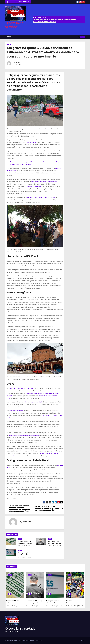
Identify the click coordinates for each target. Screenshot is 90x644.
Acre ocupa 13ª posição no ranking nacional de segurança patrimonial (35, 603)
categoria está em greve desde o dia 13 (21, 389)
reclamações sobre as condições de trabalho (24, 435)
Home (9, 37)
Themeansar (38, 640)
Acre (42, 20)
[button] (79, 37)
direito (51, 20)
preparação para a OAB (69, 20)
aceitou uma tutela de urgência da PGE (44, 182)
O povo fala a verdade (20, 629)
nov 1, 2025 (21, 545)
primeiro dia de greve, (16, 411)
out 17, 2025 (72, 606)
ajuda (46, 20)
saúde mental (57, 20)
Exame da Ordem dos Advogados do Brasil (45, 22)
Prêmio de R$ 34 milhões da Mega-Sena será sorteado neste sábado (15, 604)
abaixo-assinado (31, 142)
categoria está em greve (34, 186)
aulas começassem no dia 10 (33, 402)
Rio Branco (36, 20)
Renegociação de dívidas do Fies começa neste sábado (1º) (55, 603)
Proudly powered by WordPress (14, 640)
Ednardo (18, 63)
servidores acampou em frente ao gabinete (41, 197)
